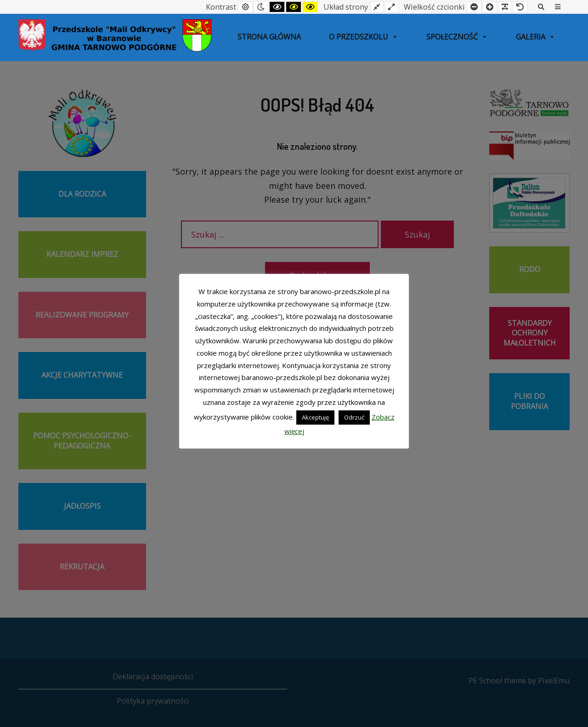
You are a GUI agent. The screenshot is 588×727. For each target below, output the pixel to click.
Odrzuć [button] (354, 417)
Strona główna (269, 37)
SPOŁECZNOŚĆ (457, 37)
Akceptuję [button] (315, 417)
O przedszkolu (364, 37)
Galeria (536, 37)
